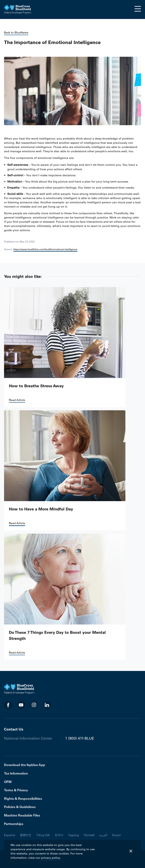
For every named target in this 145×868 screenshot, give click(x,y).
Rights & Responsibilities (23, 799)
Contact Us (14, 729)
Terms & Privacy (16, 790)
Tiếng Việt (43, 835)
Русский (89, 835)
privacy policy (51, 858)
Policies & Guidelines (20, 807)
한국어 (59, 835)
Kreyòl (116, 835)
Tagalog (74, 835)
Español (10, 835)
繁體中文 (26, 835)
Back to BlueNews (16, 33)
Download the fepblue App (25, 765)
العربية (103, 835)
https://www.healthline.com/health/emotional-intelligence (45, 249)
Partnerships (14, 824)
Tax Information (16, 773)
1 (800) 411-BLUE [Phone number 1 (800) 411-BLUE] (80, 738)
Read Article (17, 400)
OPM (8, 782)
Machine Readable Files (22, 815)
